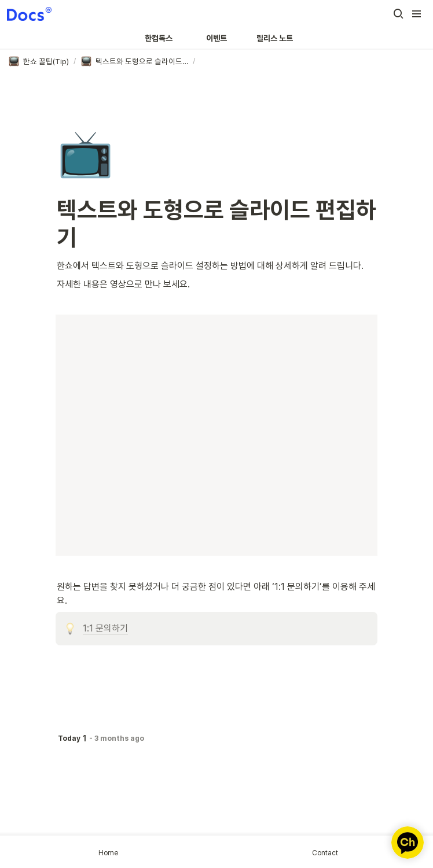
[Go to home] (29, 14)
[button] (398, 14)
